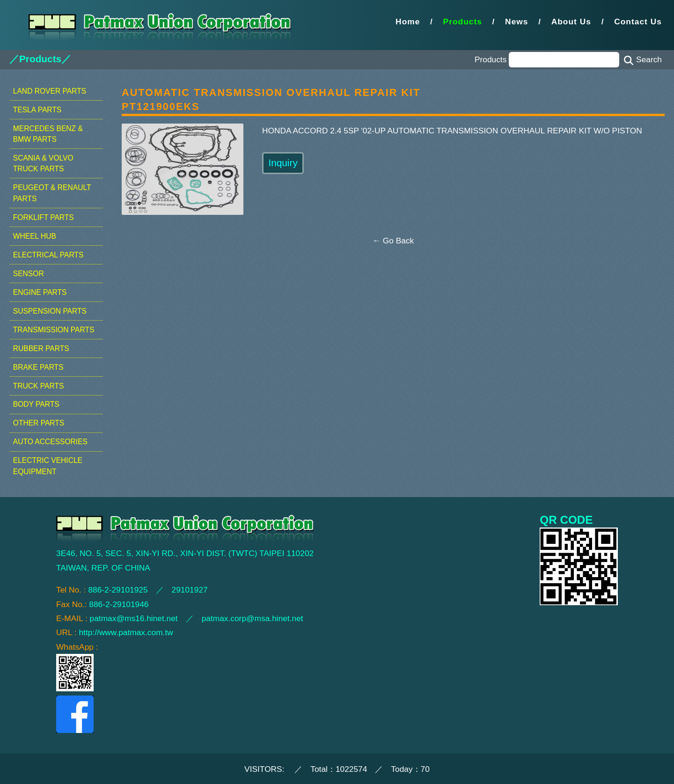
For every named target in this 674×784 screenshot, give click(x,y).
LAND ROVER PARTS (50, 91)
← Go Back (393, 241)
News (516, 22)
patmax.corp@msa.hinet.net (253, 618)
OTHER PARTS (39, 423)
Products (463, 22)
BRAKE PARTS (38, 367)
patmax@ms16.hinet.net (134, 618)
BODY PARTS (36, 404)
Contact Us (638, 22)
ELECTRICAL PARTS (48, 255)
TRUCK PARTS (39, 386)
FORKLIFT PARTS (44, 217)
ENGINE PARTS (40, 292)
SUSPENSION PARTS (50, 311)
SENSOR (29, 274)
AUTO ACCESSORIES (50, 442)
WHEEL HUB (35, 236)
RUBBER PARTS (41, 348)
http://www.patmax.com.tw (126, 632)
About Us (571, 22)
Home (408, 22)
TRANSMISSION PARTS (54, 330)
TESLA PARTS (37, 110)
